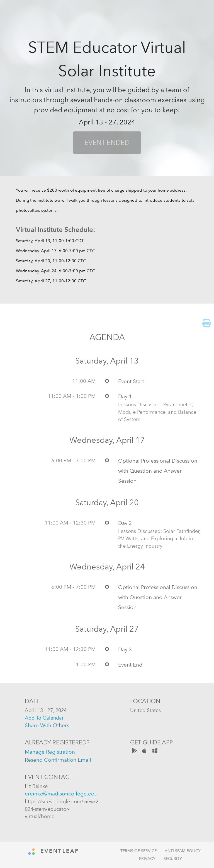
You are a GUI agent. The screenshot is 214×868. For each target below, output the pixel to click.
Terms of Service (138, 851)
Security (173, 859)
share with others (47, 725)
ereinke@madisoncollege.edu (61, 794)
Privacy (147, 859)
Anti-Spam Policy (183, 851)
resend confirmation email (58, 760)
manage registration (50, 752)
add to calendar (44, 718)
